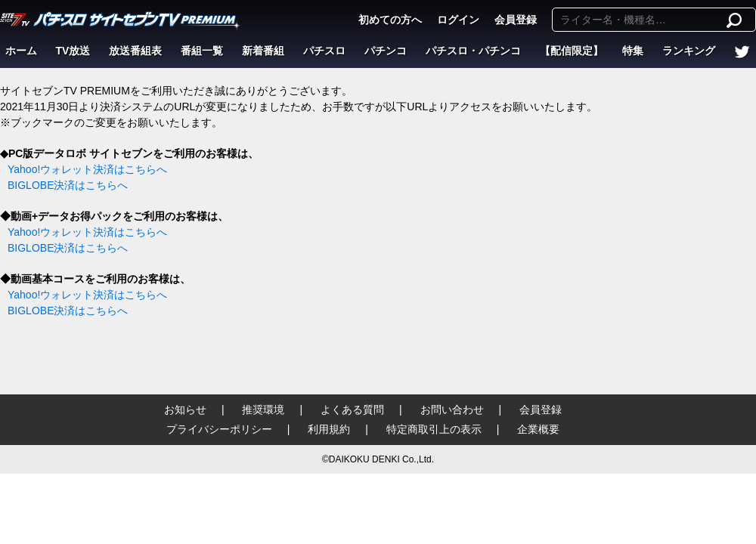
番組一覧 (202, 51)
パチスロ (324, 51)
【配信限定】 (572, 51)
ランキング (689, 51)
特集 (633, 51)
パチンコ (386, 51)
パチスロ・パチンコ (473, 51)
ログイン (458, 20)
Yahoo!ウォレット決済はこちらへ (87, 169)
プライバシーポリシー (219, 429)
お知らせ (185, 410)
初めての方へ (390, 20)
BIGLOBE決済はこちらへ (68, 185)
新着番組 (263, 51)
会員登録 (516, 20)
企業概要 (538, 429)
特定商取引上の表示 (434, 429)
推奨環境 (263, 410)
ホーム (21, 51)
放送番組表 (135, 51)
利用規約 (329, 429)
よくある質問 (352, 410)
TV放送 (73, 51)
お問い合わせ (452, 410)
